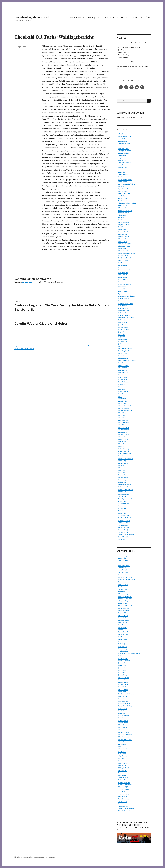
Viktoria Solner (123, 806)
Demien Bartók (123, 232)
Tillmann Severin (124, 790)
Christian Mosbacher (125, 596)
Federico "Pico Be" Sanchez (127, 270)
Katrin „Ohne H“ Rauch (126, 356)
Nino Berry (122, 456)
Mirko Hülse (122, 444)
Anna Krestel (123, 570)
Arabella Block (123, 175)
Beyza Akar (122, 582)
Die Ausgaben (93, 18)
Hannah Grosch (124, 299)
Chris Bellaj (122, 592)
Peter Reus (122, 466)
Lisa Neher (122, 384)
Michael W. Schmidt (125, 437)
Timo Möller (122, 792)
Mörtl (120, 747)
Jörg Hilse (122, 337)
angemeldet (27, 282)
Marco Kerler (123, 404)
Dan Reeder (122, 220)
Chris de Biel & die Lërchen (127, 203)
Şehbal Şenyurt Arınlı (125, 499)
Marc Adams (122, 399)
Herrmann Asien (124, 311)
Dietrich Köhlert (124, 620)
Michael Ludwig (124, 435)
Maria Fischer (123, 413)
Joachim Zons (123, 663)
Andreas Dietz (123, 141)
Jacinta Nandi (123, 322)
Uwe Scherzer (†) (124, 797)
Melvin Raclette (124, 430)
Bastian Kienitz (123, 177)
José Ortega (122, 666)
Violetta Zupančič (124, 811)
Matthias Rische (124, 427)
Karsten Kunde (123, 682)
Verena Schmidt (124, 532)
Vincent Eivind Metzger (126, 535)
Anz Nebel (122, 172)
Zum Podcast (137, 18)
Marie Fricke (122, 730)
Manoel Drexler (123, 723)
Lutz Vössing (123, 394)
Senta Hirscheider (124, 782)
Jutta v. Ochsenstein (125, 344)
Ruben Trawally (123, 487)
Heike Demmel (123, 656)
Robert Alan (122, 482)
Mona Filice (122, 744)
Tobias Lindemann (124, 794)
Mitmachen (122, 18)
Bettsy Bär (122, 187)
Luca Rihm (122, 389)
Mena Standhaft (124, 737)
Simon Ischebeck (124, 506)
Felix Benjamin (123, 272)
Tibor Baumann (123, 525)
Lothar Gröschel (124, 387)
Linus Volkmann (124, 382)
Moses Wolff (122, 446)
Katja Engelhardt (124, 351)
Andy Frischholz (124, 153)
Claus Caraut (122, 218)
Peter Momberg (123, 463)
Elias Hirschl (123, 241)
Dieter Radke (123, 618)
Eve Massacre (123, 263)
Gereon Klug (122, 289)
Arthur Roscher (123, 573)
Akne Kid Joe (123, 134)
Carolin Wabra (123, 196)
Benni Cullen (123, 182)
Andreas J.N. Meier (124, 144)
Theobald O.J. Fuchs (125, 523)
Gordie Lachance (124, 651)
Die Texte (107, 18)
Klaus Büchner (123, 358)
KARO (120, 346)
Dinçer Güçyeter (124, 237)
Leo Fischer (122, 375)
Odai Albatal (122, 754)
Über (148, 18)
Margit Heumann (124, 408)
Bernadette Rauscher (125, 577)
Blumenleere (122, 191)
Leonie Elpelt (123, 377)
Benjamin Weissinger (125, 179)
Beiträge (18, 47)
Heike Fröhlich (123, 308)
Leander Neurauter (124, 704)
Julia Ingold (122, 673)
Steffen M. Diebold (124, 516)
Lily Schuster (123, 380)
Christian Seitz (123, 604)
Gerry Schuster (123, 291)
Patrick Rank (123, 759)
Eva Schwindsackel (124, 258)
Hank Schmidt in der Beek (127, 296)
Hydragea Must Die (125, 315)
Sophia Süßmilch (124, 508)
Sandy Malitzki (123, 773)
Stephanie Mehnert (125, 518)
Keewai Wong (123, 697)
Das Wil (121, 227)
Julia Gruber (122, 668)
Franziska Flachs (124, 280)
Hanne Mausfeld (124, 301)
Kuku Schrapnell (124, 365)
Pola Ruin (122, 473)
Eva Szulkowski (123, 260)
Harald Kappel (123, 306)
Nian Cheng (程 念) (124, 454)
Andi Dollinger (123, 556)
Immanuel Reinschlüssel (126, 318)
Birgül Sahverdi (123, 584)
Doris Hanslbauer (124, 625)
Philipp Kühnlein (124, 768)
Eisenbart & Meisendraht (33, 17)
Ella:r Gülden (123, 249)
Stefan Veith (122, 513)
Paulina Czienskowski (126, 458)
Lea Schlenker (123, 368)
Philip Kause (122, 763)
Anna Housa (122, 165)
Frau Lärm (122, 282)
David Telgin (122, 229)
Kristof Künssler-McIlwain (127, 361)
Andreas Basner (123, 561)
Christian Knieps (124, 208)
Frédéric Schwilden (124, 284)
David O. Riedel (123, 613)
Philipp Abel (122, 766)
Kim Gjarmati (123, 699)
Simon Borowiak (124, 504)
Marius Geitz (123, 418)
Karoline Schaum (124, 680)
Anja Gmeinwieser (124, 163)
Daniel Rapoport (124, 222)
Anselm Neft (123, 170)
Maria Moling (123, 415)
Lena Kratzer (123, 370)
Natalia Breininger (124, 449)
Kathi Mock (122, 687)
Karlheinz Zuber (124, 677)
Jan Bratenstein (123, 327)
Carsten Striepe (123, 201)
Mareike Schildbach (125, 406)
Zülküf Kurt (122, 539)
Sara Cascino (122, 775)
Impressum (18, 346)
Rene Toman (122, 770)
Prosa (24, 47)
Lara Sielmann (123, 701)
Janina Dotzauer (124, 330)
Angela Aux (122, 156)
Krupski (121, 363)
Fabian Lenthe (123, 265)
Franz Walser (123, 277)
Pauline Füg (122, 461)
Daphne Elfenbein (124, 225)
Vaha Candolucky (124, 799)
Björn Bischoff (123, 189)
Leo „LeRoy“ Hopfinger (126, 706)
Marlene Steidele (124, 420)
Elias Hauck (122, 239)
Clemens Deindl (124, 608)
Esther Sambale (123, 632)
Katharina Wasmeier (125, 349)
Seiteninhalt (76, 18)
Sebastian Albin (123, 778)
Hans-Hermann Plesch (126, 303)
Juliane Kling (123, 342)
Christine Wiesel (124, 213)
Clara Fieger (122, 215)
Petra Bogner (123, 761)
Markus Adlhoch (124, 732)
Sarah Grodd (122, 497)
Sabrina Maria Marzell (126, 489)
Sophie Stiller (123, 511)
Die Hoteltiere (123, 234)
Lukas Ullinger (123, 392)
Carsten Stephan (124, 198)
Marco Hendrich (124, 725)
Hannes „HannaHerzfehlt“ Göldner (130, 654)
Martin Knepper (124, 423)
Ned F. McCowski (124, 451)
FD (119, 268)
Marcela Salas (123, 401)
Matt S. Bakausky (124, 425)
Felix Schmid (123, 275)
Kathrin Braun (123, 689)
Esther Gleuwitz (124, 256)
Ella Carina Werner (124, 246)
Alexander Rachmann (125, 136)
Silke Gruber (122, 501)
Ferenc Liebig (123, 649)
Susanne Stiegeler (124, 520)
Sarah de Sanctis (124, 494)
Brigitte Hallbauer (124, 194)
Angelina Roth (123, 160)
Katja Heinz (122, 692)
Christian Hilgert (124, 594)
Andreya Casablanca (125, 151)
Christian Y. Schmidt (125, 210)
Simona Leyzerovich (125, 785)
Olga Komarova (123, 756)
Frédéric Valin (123, 287)
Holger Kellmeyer (124, 313)
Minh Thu (122, 742)
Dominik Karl (123, 623)
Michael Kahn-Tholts (125, 739)
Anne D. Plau (123, 167)
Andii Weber (122, 139)
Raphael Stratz (123, 477)
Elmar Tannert (123, 251)
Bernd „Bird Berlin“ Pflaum (127, 184)
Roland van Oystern (125, 485)
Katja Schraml (123, 353)
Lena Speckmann (124, 373)
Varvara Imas (123, 801)
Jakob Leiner (122, 325)
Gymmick (122, 294)
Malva (120, 396)
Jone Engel (122, 334)
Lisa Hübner (122, 711)
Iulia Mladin (122, 320)
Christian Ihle (123, 206)
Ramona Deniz (123, 475)
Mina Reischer (123, 439)
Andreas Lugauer (124, 146)
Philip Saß (122, 470)
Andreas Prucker (124, 148)
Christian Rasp (123, 601)
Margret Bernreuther (125, 411)
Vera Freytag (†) (123, 530)
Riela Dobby (122, 480)
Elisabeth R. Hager (124, 244)
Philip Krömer (123, 468)
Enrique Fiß (122, 630)
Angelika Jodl (123, 158)
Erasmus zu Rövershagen (127, 253)
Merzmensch (123, 432)
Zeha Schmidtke (124, 537)
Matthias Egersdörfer (125, 735)
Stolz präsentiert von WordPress (44, 857)
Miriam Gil (122, 442)
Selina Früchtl (123, 780)
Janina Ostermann (124, 661)
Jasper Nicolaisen (124, 332)
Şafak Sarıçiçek (123, 492)
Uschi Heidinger (124, 528)
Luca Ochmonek (124, 716)
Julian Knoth (123, 339)
